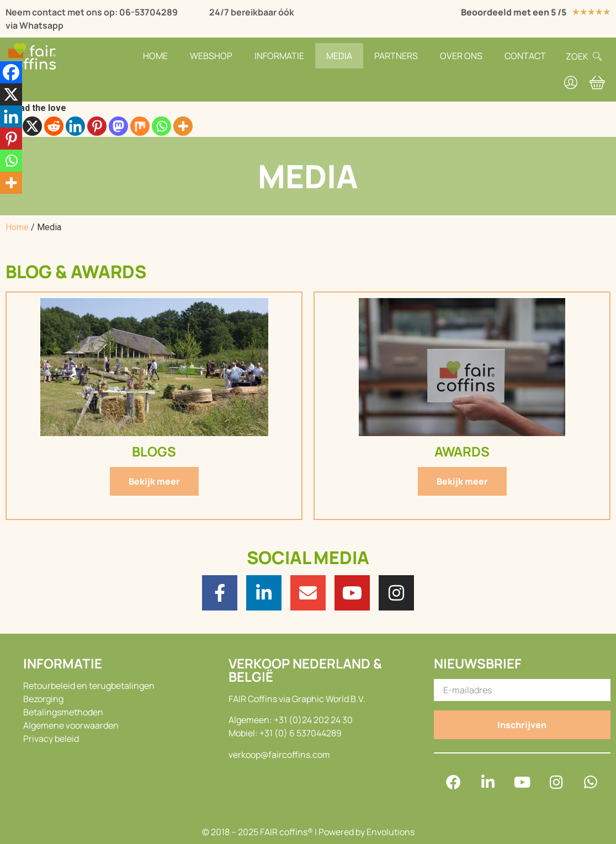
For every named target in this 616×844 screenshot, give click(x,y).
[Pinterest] (97, 126)
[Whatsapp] (161, 126)
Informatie (279, 56)
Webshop (211, 56)
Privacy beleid (51, 739)
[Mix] (140, 126)
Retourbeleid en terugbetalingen (89, 686)
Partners (396, 56)
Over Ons (461, 56)
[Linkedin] (75, 126)
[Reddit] (54, 126)
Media (339, 56)
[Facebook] (11, 72)
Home (155, 56)
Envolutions (391, 832)
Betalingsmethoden (63, 712)
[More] (183, 126)
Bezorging (43, 699)
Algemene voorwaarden (71, 725)
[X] (32, 126)
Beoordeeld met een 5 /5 (514, 12)
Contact (525, 56)
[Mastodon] (118, 126)
